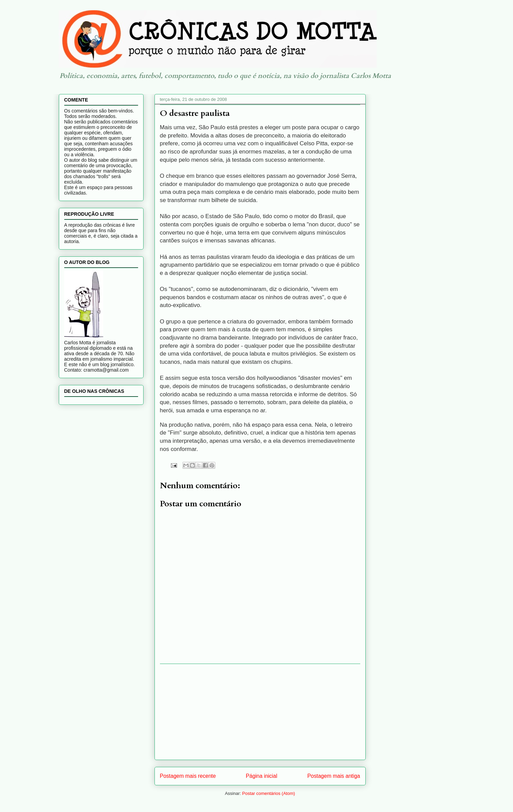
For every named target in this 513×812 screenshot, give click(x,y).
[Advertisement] (260, 712)
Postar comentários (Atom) (268, 793)
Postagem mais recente (188, 776)
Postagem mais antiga (334, 776)
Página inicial (261, 776)
